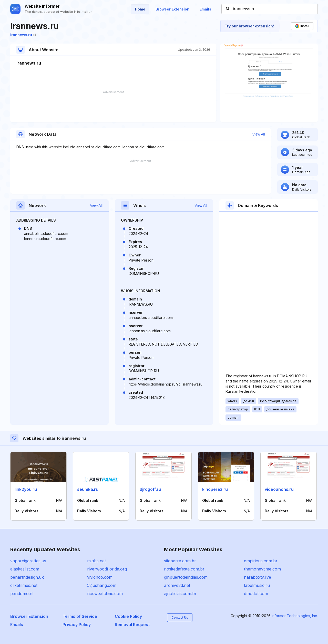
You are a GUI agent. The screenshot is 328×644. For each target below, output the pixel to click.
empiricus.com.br (261, 561)
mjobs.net (96, 561)
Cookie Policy (128, 616)
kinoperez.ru (215, 489)
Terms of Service (80, 616)
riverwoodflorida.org (107, 569)
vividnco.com (100, 577)
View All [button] (259, 134)
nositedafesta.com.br (184, 569)
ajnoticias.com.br (180, 594)
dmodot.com (256, 594)
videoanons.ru (279, 489)
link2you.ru (26, 489)
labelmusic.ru (257, 585)
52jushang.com (102, 585)
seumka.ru (88, 489)
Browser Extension (172, 9)
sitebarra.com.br (180, 561)
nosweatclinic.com (105, 594)
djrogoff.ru (150, 489)
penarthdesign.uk (27, 577)
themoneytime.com (262, 569)
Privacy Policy (77, 625)
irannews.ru (23, 35)
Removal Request (132, 625)
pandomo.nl (22, 594)
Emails (205, 9)
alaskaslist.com (25, 569)
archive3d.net (177, 585)
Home (140, 9)
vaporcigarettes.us (28, 561)
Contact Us (180, 617)
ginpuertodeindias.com (186, 577)
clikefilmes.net (24, 585)
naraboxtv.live (258, 577)
